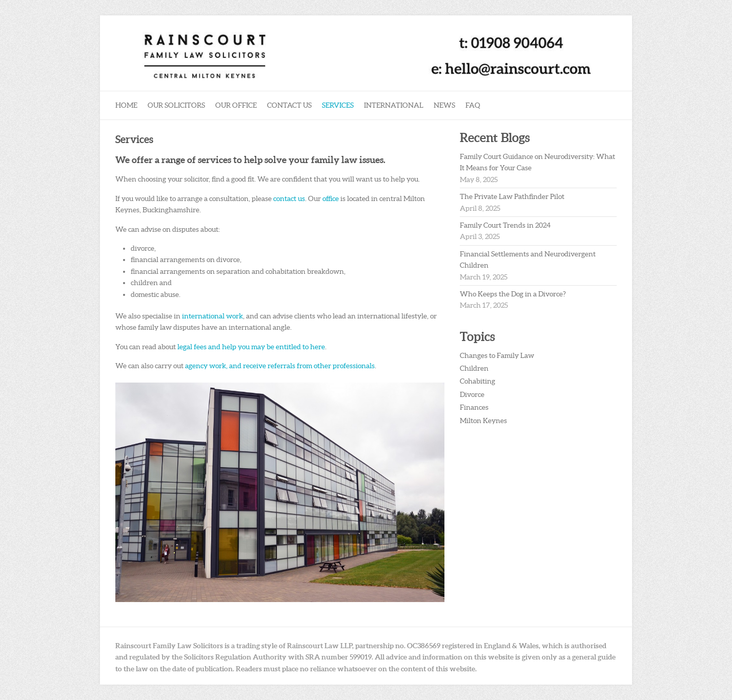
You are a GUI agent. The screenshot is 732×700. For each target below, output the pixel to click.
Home (126, 105)
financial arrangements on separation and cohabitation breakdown (237, 271)
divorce (143, 248)
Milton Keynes (483, 421)
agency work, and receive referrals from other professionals (280, 366)
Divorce (472, 394)
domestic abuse (155, 294)
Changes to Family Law (497, 355)
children (145, 283)
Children (474, 368)
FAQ (473, 105)
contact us (289, 198)
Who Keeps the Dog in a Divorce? (513, 294)
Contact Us (289, 105)
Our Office (236, 105)
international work (212, 316)
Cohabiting (477, 381)
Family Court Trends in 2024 (505, 225)
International (394, 105)
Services (338, 105)
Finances (474, 407)
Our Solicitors (176, 105)
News (444, 105)
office (331, 198)
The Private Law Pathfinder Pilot (512, 196)
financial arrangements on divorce (185, 259)
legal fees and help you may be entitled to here (251, 347)
